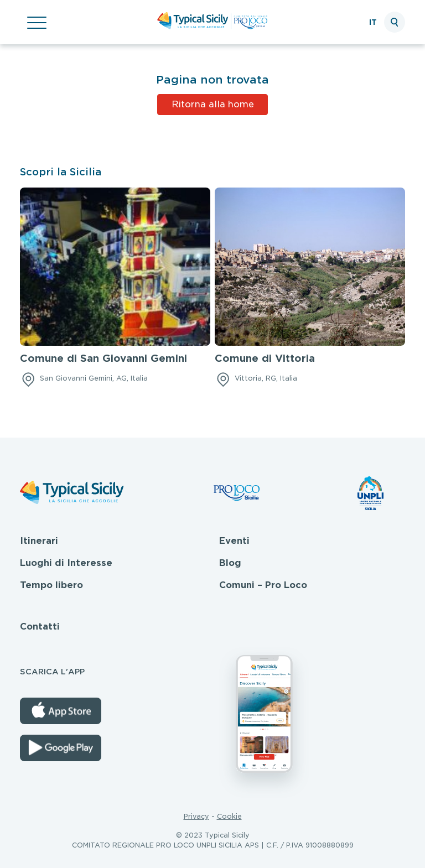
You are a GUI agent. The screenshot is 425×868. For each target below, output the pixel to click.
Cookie (229, 816)
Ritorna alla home (213, 104)
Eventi (234, 541)
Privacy (196, 816)
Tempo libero (51, 585)
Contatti (40, 627)
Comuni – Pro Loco (263, 585)
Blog (230, 563)
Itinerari (39, 541)
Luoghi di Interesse (66, 563)
